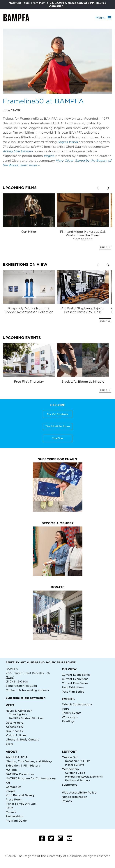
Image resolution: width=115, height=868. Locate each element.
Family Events (72, 713)
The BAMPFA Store (58, 426)
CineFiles (58, 438)
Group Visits (14, 731)
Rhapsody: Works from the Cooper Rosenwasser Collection (29, 310)
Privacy (67, 801)
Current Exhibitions (75, 679)
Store (9, 744)
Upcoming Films (20, 188)
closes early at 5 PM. (81, 3)
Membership (70, 769)
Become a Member (58, 523)
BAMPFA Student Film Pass (26, 718)
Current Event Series (76, 675)
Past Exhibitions (73, 687)
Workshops (70, 717)
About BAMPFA (17, 757)
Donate (58, 587)
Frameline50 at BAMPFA (43, 101)
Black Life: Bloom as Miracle (83, 382)
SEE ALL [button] (105, 247)
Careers (11, 812)
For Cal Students (57, 414)
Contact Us (13, 690)
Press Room (14, 799)
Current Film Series (75, 683)
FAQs (9, 808)
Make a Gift (70, 757)
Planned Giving (75, 765)
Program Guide (16, 821)
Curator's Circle (75, 773)
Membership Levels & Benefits (84, 777)
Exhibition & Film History (23, 766)
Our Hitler (29, 232)
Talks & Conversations (77, 704)
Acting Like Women (18, 151)
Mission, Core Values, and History (29, 761)
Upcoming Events (22, 338)
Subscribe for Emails (57, 459)
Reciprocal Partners (78, 780)
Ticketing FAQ (18, 714)
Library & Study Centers (22, 739)
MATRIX (11, 770)
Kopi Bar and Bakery (20, 795)
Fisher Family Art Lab (21, 804)
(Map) (10, 677)
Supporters (70, 785)
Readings (68, 721)
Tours (66, 709)
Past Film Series (73, 692)
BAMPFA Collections (20, 774)
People (10, 791)
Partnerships (14, 816)
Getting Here (15, 723)
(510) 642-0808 (17, 681)
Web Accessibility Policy (79, 792)
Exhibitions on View (25, 265)
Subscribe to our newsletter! (26, 698)
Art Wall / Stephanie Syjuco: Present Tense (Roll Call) (83, 310)
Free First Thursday (29, 382)
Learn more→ (30, 165)
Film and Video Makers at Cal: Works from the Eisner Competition (83, 235)
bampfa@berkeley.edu (21, 686)
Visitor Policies (16, 735)
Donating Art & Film (78, 761)
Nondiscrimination (74, 797)
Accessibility (15, 727)
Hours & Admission (19, 711)
